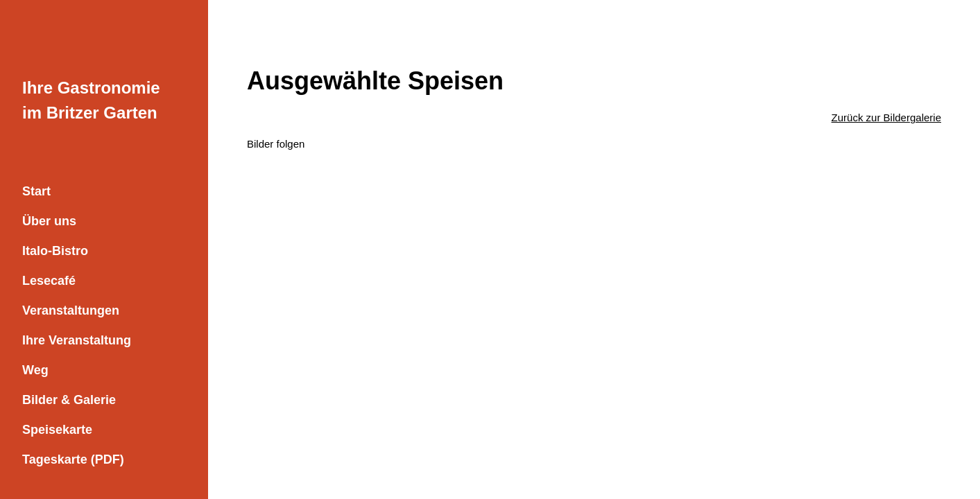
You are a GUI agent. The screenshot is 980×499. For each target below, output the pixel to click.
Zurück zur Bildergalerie (886, 117)
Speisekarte (57, 430)
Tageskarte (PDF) (73, 459)
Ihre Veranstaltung (77, 340)
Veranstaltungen (71, 310)
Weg (35, 370)
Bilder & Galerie (69, 400)
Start (36, 191)
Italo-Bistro (55, 251)
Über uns (49, 221)
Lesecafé (49, 281)
